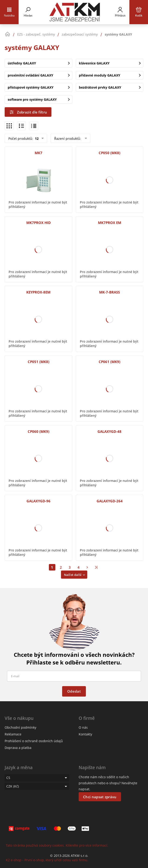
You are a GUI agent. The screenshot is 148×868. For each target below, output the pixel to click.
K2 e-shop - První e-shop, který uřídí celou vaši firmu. (47, 860)
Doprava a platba (18, 748)
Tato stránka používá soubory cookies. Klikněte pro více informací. (57, 845)
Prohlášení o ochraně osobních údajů (34, 741)
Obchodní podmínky (20, 727)
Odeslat (74, 691)
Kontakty (85, 734)
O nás (83, 727)
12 (36, 139)
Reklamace (13, 734)
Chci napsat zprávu (100, 797)
